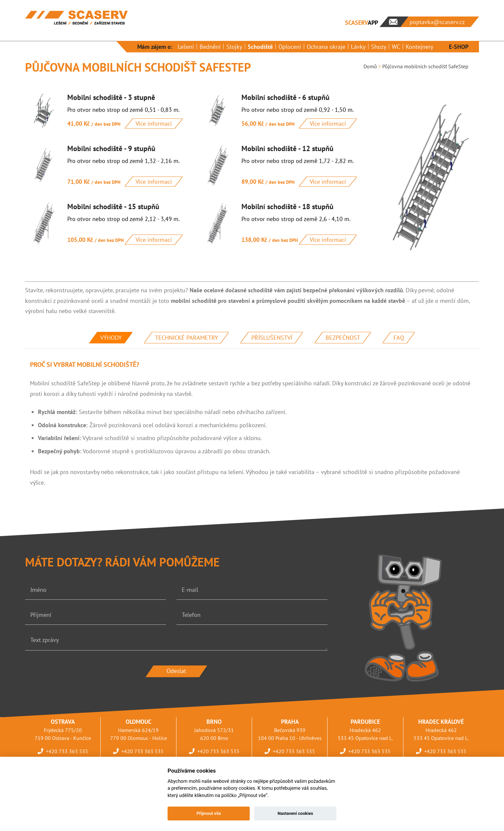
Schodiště (260, 47)
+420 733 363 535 (67, 751)
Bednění (210, 47)
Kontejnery (419, 47)
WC (396, 47)
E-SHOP (459, 47)
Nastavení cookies (295, 813)
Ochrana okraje (326, 47)
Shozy (379, 47)
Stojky (234, 47)
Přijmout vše (209, 813)
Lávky (358, 47)
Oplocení (290, 47)
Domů (370, 66)
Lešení (186, 47)
